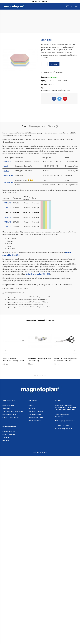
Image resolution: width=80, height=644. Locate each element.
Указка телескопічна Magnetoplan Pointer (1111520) (13, 360)
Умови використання (36, 598)
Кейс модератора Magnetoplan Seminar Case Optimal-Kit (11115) (65, 404)
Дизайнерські (8, 183)
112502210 (7, 217)
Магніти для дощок (9, 595)
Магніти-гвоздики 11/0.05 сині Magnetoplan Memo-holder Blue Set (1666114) (65, 452)
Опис (24, 126)
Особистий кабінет (9, 612)
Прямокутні (7, 161)
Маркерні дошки (8, 586)
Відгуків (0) (53, 126)
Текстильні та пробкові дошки (13, 592)
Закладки (6, 618)
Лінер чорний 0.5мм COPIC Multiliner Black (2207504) (12, 547)
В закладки (48, 72)
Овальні (6, 171)
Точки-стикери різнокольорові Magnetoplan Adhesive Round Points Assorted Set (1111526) (39, 405)
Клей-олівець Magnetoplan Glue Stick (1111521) (39, 360)
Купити (54, 64)
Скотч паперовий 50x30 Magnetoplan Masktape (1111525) (14, 404)
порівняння (60, 72)
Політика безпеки (35, 595)
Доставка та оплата (36, 592)
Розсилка (6, 621)
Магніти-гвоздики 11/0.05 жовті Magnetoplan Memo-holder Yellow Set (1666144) (40, 501)
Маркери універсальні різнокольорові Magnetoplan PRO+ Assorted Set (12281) (64, 501)
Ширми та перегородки (11, 598)
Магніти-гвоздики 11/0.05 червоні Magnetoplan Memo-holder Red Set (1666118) (13, 501)
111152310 (7, 203)
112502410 (7, 227)
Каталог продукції (35, 601)
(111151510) (38, 274)
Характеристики (37, 126)
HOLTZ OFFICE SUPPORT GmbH (56, 81)
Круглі (6, 166)
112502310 (7, 208)
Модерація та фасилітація (60, 90)
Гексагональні (8, 175)
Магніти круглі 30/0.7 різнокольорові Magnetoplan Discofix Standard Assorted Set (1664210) (39, 453)
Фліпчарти (6, 589)
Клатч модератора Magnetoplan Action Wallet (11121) (14, 451)
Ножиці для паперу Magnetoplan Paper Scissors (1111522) (65, 360)
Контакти (32, 589)
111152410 (7, 222)
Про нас (31, 586)
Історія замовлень (9, 615)
